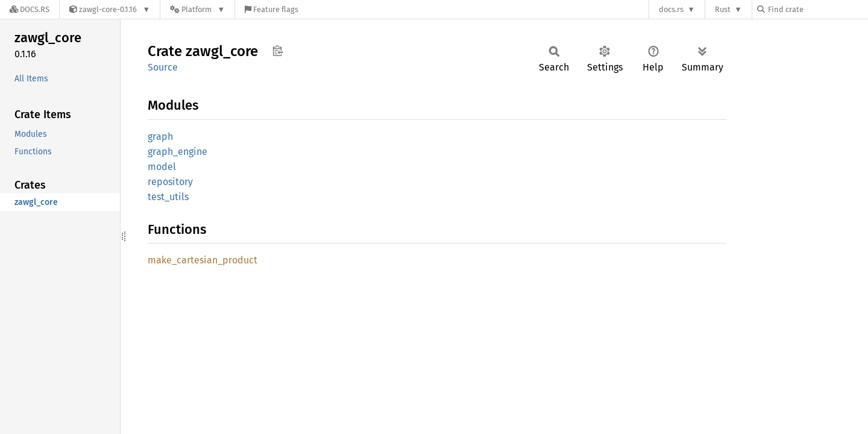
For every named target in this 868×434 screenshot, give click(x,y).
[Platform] (197, 9)
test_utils (168, 197)
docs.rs (671, 9)
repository (170, 182)
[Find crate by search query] (817, 9)
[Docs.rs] (30, 9)
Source (163, 67)
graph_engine (178, 152)
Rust (723, 9)
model (162, 167)
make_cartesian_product (203, 260)
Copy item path (278, 51)
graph (160, 137)
